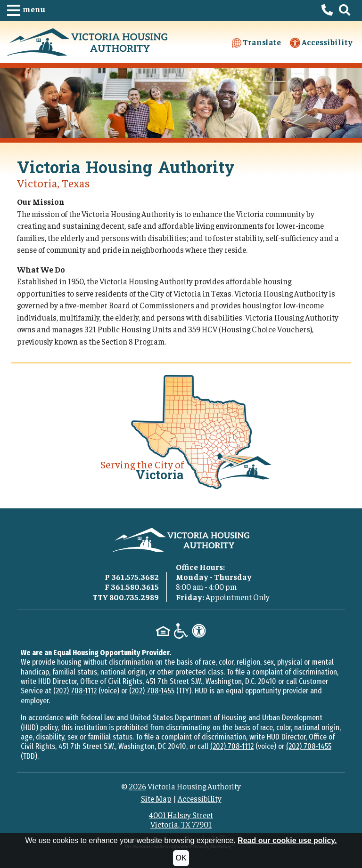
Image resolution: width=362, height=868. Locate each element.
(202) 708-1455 (152, 691)
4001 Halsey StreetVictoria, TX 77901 (181, 820)
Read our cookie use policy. (287, 840)
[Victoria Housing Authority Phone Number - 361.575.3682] (327, 11)
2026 (137, 786)
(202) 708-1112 (75, 691)
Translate (256, 42)
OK (181, 858)
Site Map (156, 798)
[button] (26, 11)
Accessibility (321, 43)
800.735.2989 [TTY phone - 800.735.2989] (134, 597)
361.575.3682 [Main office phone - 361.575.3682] (135, 577)
